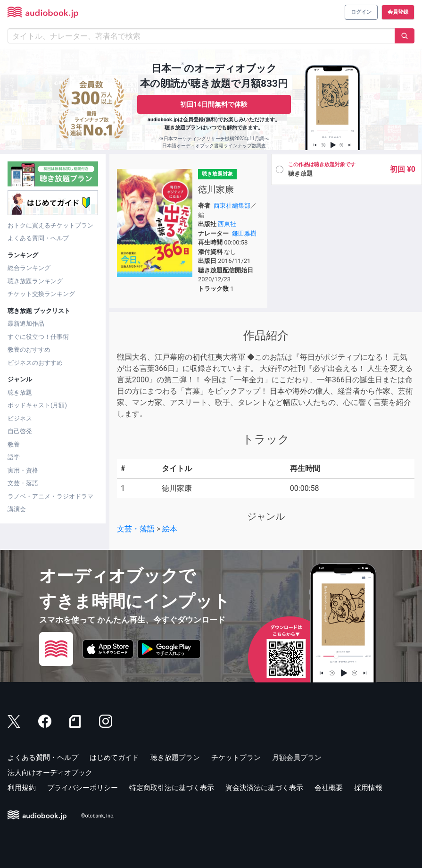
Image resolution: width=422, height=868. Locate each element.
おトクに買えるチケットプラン (50, 225)
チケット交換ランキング (41, 294)
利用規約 (22, 788)
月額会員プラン (297, 758)
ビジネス (20, 418)
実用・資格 (23, 470)
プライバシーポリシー (83, 788)
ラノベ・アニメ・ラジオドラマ (50, 496)
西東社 (227, 224)
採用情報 (368, 788)
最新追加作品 (26, 324)
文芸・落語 (23, 483)
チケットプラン (236, 758)
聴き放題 (20, 392)
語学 (14, 457)
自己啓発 (20, 431)
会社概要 (329, 788)
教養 (14, 444)
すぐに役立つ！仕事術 (38, 337)
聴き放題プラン (175, 758)
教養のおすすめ (29, 350)
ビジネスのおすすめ (35, 363)
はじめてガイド (114, 758)
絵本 (170, 529)
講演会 (17, 509)
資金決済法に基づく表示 (264, 788)
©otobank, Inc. (98, 816)
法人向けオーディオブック (50, 773)
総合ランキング (29, 268)
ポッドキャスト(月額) (37, 405)
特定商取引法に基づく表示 (172, 788)
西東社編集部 (232, 206)
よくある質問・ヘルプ (38, 238)
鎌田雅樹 (244, 233)
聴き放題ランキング (35, 281)
